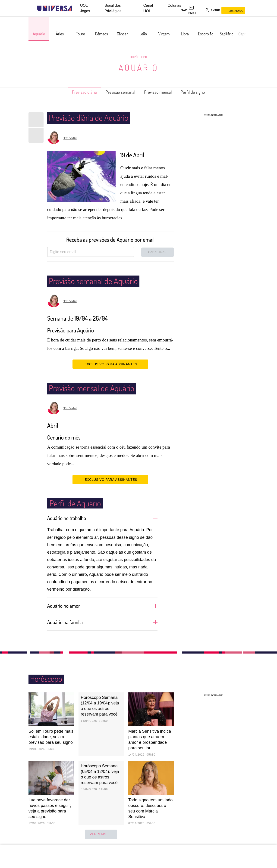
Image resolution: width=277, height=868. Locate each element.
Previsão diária (77, 92)
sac (184, 10)
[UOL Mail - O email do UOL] (196, 10)
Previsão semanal (118, 92)
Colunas (175, 5)
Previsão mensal (161, 92)
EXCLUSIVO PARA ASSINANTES (110, 364)
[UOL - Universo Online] (76, 8)
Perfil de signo (201, 92)
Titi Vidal (70, 138)
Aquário (138, 68)
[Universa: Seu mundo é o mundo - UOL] (55, 8)
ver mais (101, 834)
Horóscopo (138, 57)
